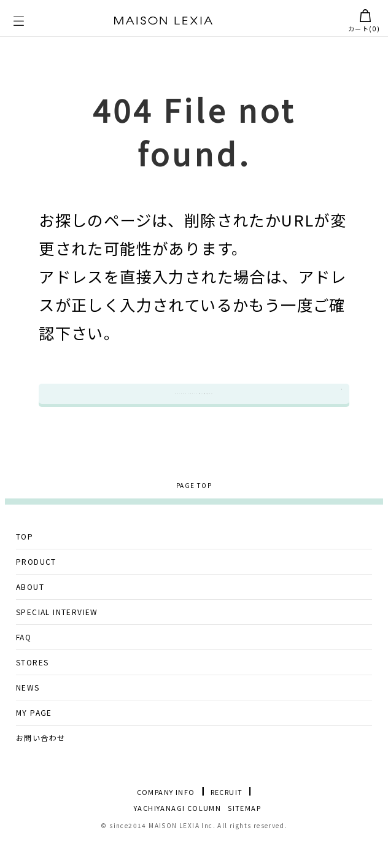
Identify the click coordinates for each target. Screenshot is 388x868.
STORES (32, 688)
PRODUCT (36, 587)
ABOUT (30, 612)
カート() (364, 21)
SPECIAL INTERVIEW (57, 637)
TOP (25, 562)
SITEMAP (244, 833)
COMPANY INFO (166, 818)
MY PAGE (34, 738)
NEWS (28, 713)
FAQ (24, 663)
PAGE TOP (194, 510)
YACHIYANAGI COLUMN (177, 833)
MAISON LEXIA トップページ (194, 406)
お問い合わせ (41, 763)
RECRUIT (227, 818)
